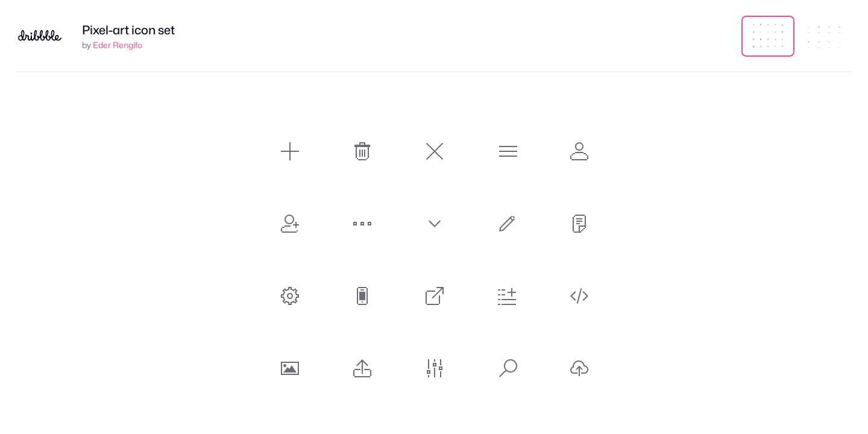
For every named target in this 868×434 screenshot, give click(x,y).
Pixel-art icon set (128, 30)
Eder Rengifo (118, 45)
